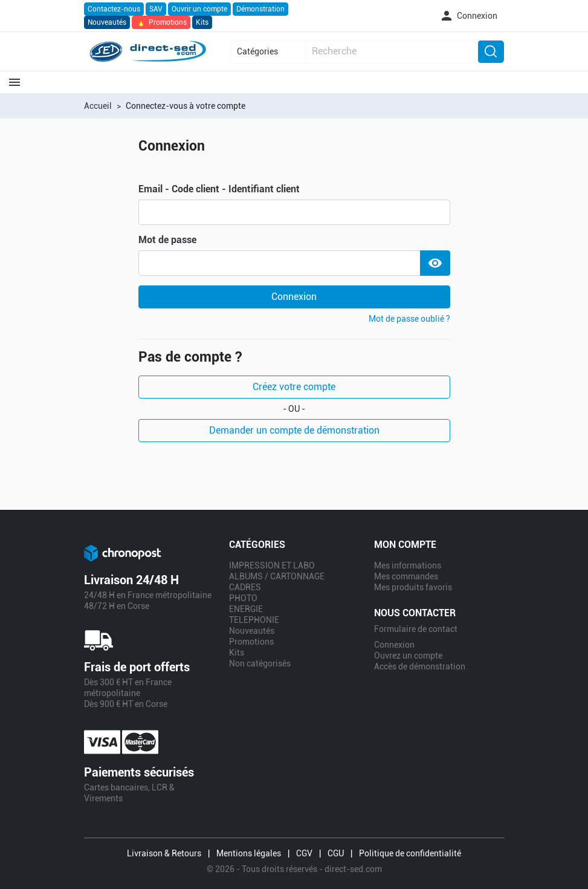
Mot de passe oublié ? (409, 319)
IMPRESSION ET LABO (272, 565)
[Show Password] (435, 263)
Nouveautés (107, 22)
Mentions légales (249, 853)
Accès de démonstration (420, 666)
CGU (336, 853)
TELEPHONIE (254, 620)
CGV (304, 853)
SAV (156, 9)
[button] (468, 16)
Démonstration (260, 9)
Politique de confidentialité (410, 853)
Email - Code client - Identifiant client (219, 189)
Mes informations (408, 565)
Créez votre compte (294, 387)
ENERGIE (246, 609)
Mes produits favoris (413, 587)
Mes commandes (406, 576)
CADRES (245, 587)
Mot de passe (167, 240)
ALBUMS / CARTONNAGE (277, 576)
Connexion (294, 297)
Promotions (161, 22)
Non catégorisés (260, 663)
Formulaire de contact (416, 629)
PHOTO (243, 598)
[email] (294, 212)
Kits (202, 22)
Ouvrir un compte (199, 9)
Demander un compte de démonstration (294, 430)
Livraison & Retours (164, 853)
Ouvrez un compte (408, 656)
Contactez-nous (114, 9)
